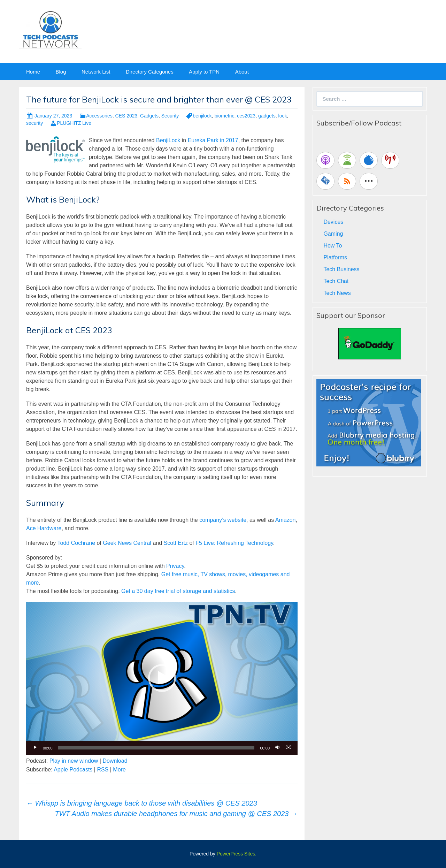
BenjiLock (168, 140)
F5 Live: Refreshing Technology (234, 543)
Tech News (337, 293)
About (242, 72)
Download (115, 761)
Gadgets (149, 116)
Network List (96, 72)
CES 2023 (126, 116)
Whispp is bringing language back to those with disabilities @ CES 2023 (142, 803)
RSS (103, 770)
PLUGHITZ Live (74, 123)
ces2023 (246, 116)
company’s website (223, 520)
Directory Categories (150, 72)
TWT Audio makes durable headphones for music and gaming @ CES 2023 (176, 814)
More (119, 770)
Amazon (286, 520)
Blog (61, 72)
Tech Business (341, 269)
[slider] (156, 748)
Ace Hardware (44, 528)
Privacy (175, 566)
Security (170, 116)
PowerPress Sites (236, 854)
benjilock (202, 116)
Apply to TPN (204, 72)
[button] (162, 678)
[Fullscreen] (289, 748)
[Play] (35, 748)
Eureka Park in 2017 (213, 140)
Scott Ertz (176, 543)
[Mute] (277, 748)
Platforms (335, 257)
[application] (162, 678)
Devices (333, 222)
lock (283, 116)
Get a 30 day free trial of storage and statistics (178, 591)
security (34, 123)
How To (333, 246)
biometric (225, 116)
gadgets (267, 116)
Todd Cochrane (76, 543)
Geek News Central (127, 543)
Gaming (333, 234)
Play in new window (74, 761)
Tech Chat (336, 281)
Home (33, 72)
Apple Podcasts (73, 770)
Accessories (99, 116)
